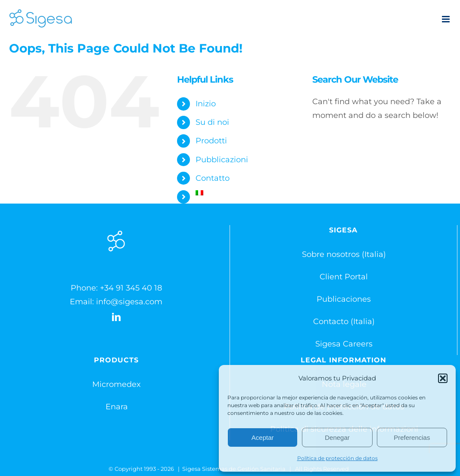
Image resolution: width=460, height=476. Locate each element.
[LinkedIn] (116, 317)
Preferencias (412, 437)
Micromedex (117, 384)
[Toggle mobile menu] (446, 19)
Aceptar (263, 437)
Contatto (213, 178)
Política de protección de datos (337, 458)
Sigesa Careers (344, 344)
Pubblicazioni (222, 160)
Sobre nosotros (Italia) (344, 254)
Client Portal (344, 277)
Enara (117, 407)
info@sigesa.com (129, 302)
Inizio (206, 104)
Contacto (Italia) (344, 321)
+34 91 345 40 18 (131, 288)
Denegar (337, 437)
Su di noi (212, 122)
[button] (443, 378)
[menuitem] (247, 193)
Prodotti (211, 141)
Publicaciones (344, 299)
